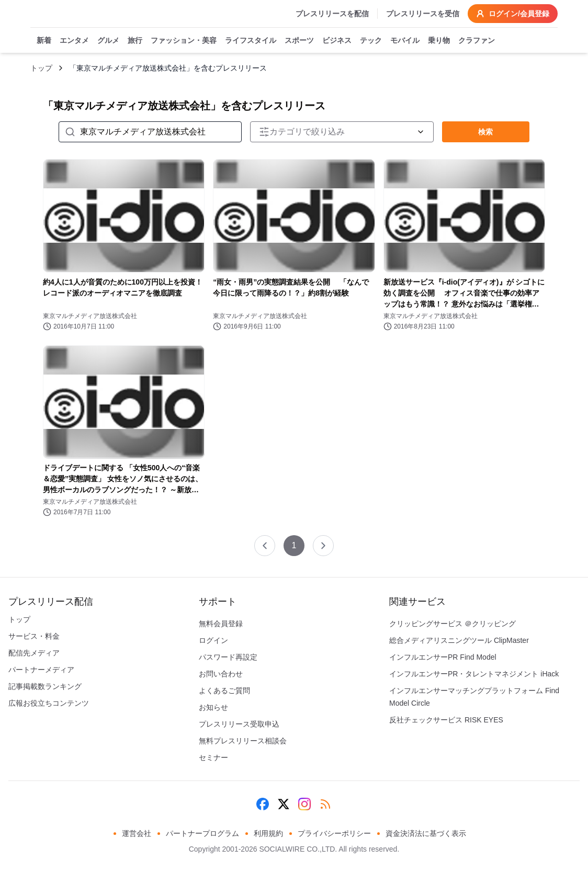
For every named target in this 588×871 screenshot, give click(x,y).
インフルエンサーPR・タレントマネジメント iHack (474, 674)
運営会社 (137, 833)
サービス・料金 (34, 636)
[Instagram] (304, 804)
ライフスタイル (251, 41)
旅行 (135, 41)
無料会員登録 (221, 624)
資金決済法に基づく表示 (426, 833)
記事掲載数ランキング (45, 686)
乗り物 (439, 41)
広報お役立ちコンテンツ (49, 703)
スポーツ (299, 41)
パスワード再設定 (228, 657)
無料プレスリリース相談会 (243, 741)
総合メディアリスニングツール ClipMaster (459, 640)
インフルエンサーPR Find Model (443, 657)
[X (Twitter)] (284, 804)
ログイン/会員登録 (513, 14)
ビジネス (337, 41)
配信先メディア (34, 653)
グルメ (108, 41)
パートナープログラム (202, 833)
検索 (485, 132)
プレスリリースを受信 (423, 14)
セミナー (213, 757)
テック (371, 41)
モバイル (405, 41)
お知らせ (213, 707)
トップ (41, 68)
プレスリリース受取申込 (239, 724)
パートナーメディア (41, 670)
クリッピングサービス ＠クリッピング (453, 624)
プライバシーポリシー (334, 833)
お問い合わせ (221, 674)
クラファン (477, 41)
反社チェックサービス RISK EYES (446, 720)
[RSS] (325, 804)
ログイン (213, 640)
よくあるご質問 (224, 691)
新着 (44, 41)
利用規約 (268, 833)
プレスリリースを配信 (332, 14)
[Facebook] (263, 804)
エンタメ (74, 41)
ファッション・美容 (184, 41)
